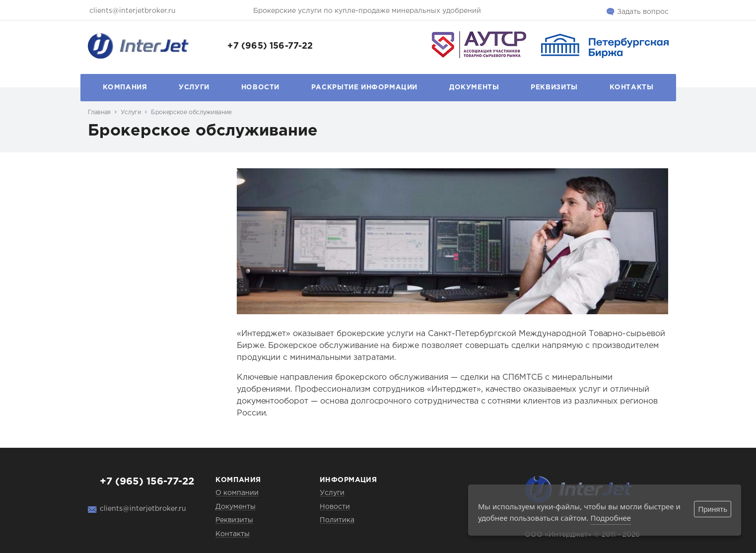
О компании (237, 493)
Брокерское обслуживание (191, 112)
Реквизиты (554, 87)
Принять (713, 509)
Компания (125, 87)
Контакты (632, 87)
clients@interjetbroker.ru (133, 11)
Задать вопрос (643, 12)
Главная (99, 112)
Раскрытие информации (364, 87)
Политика (337, 520)
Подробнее (611, 518)
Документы (474, 87)
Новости (260, 87)
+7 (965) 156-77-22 (270, 46)
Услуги (194, 87)
